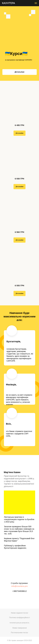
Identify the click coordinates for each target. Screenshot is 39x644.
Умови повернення (19, 628)
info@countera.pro (19, 586)
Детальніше (19, 72)
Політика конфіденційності (19, 618)
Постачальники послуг (20, 633)
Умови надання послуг (19, 613)
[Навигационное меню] (36, 3)
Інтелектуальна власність (19, 623)
